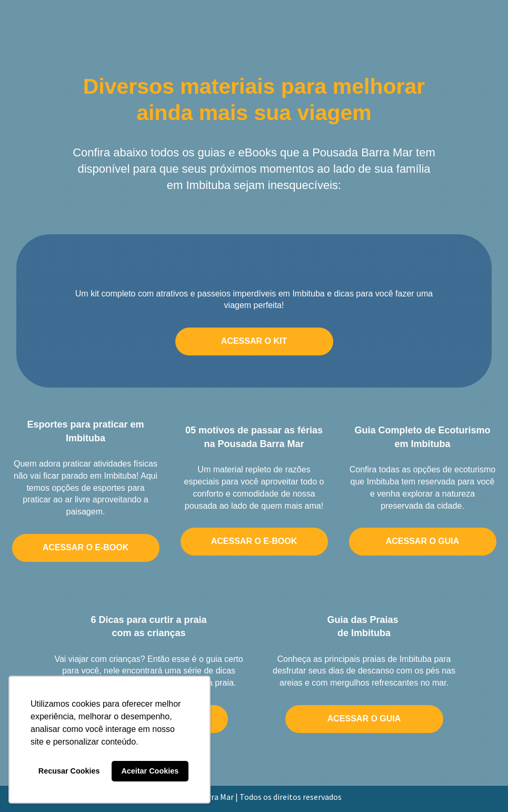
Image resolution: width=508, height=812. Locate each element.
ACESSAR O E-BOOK (86, 547)
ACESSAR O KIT (254, 341)
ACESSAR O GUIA (423, 541)
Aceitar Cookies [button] (150, 771)
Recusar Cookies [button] (69, 771)
